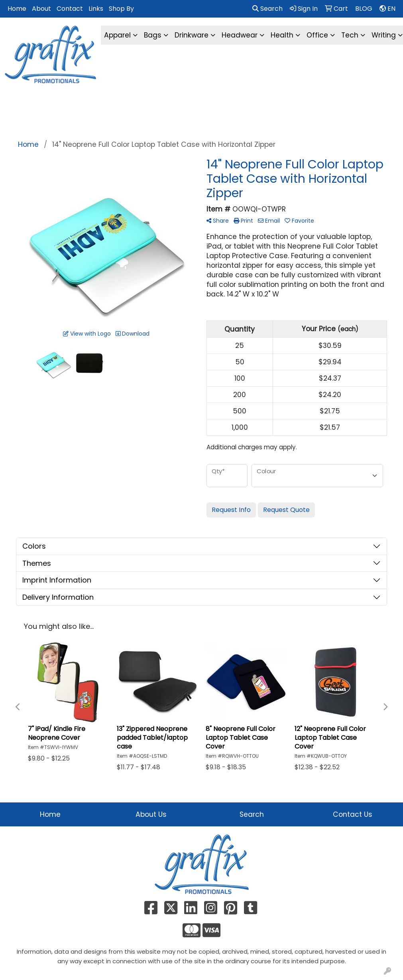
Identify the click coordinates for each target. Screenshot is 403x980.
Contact (70, 9)
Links (96, 9)
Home (17, 9)
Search (267, 9)
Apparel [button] (117, 35)
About (41, 9)
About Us (151, 814)
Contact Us (353, 814)
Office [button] (317, 35)
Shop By (121, 9)
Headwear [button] (240, 35)
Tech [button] (350, 35)
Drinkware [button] (192, 35)
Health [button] (282, 35)
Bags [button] (153, 35)
